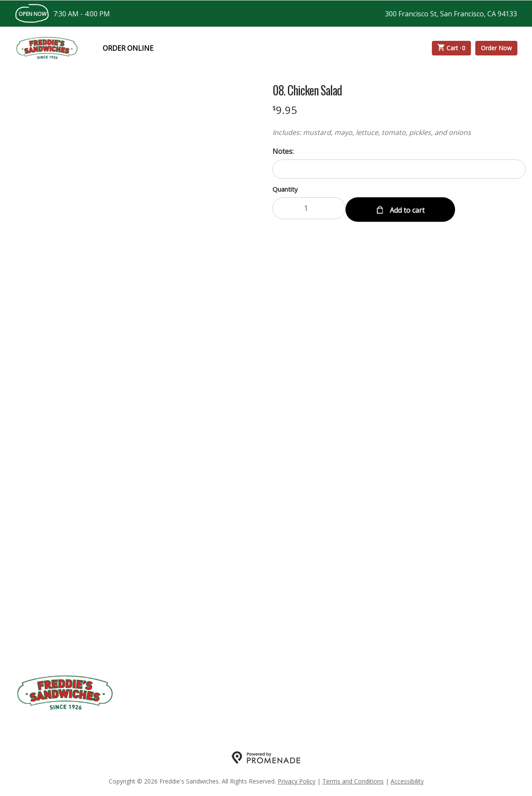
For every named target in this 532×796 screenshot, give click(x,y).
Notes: (283, 151)
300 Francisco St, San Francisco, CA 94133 (451, 14)
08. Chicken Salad (307, 90)
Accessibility (407, 781)
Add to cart (406, 208)
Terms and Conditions (353, 781)
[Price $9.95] (285, 110)
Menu (139, 693)
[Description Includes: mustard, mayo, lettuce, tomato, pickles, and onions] (399, 132)
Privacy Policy (297, 781)
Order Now (496, 48)
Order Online (128, 48)
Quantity (285, 189)
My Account (180, 693)
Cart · (452, 48)
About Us (229, 693)
